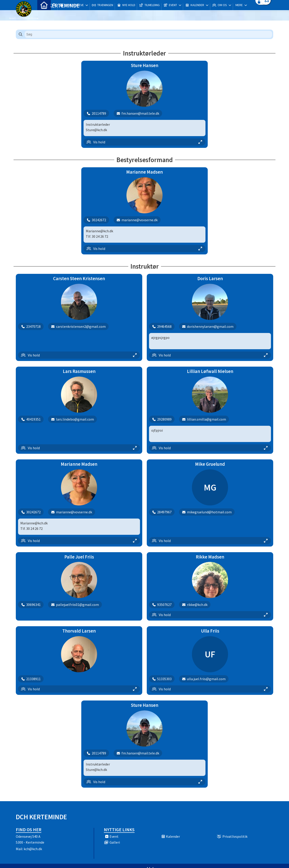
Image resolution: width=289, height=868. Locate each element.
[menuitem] (44, 15)
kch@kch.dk (33, 849)
